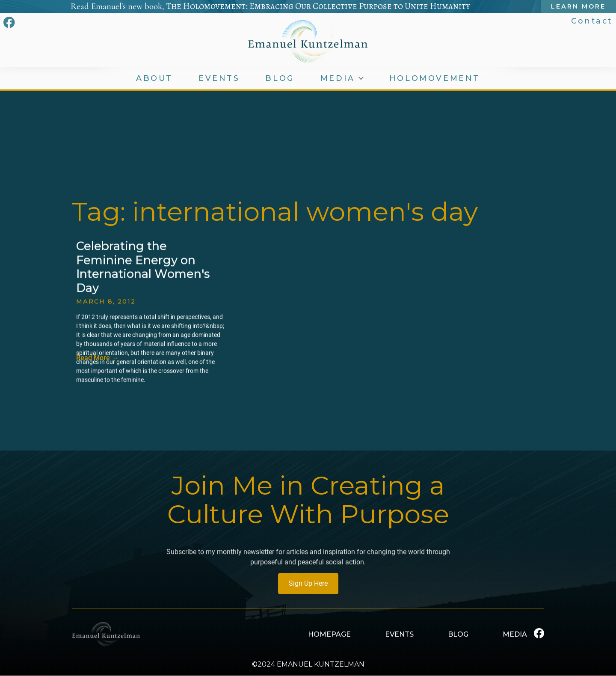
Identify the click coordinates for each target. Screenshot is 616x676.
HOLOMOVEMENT (435, 78)
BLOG (281, 78)
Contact (593, 21)
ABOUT (155, 78)
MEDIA (339, 78)
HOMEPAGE (329, 634)
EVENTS (220, 78)
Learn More (580, 6)
